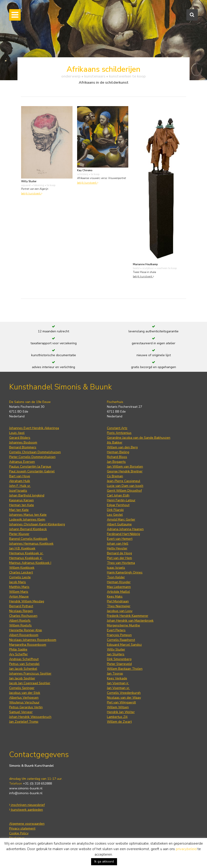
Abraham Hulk (20, 481)
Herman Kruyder (119, 582)
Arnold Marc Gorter (121, 519)
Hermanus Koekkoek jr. (26, 558)
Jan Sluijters (116, 654)
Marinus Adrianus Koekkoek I (30, 563)
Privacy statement (22, 828)
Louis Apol (17, 433)
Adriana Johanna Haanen (125, 529)
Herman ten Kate (22, 505)
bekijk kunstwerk (32, 194)
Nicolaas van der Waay (124, 698)
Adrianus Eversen (22, 462)
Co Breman (115, 476)
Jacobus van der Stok (25, 693)
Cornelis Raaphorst (121, 640)
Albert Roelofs (20, 621)
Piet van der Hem (119, 558)
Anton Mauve (19, 597)
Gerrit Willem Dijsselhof (124, 491)
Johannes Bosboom (23, 442)
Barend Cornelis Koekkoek (28, 539)
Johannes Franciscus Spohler (30, 674)
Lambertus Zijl (117, 717)
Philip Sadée (18, 649)
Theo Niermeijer (119, 606)
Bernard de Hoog (119, 553)
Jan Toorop (115, 674)
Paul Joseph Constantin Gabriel (32, 471)
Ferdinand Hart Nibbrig (123, 534)
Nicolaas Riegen (21, 611)
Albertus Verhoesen (24, 698)
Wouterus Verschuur (24, 702)
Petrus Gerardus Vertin (26, 707)
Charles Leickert (21, 572)
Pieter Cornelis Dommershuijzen (32, 457)
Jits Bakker (115, 442)
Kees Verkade (117, 678)
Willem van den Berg (122, 447)
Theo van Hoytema (121, 563)
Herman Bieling (118, 452)
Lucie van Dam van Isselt (125, 486)
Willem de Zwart (119, 722)
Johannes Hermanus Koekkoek (31, 544)
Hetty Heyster (117, 548)
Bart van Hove (20, 476)
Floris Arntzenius (119, 433)
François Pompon (119, 635)
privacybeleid (186, 849)
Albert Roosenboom (24, 635)
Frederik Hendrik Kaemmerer (128, 616)
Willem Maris (19, 592)
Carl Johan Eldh (118, 495)
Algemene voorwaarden (27, 824)
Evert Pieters (116, 630)
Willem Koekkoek (22, 568)
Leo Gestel (115, 515)
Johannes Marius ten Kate (28, 515)
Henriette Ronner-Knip (26, 630)
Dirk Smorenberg (119, 659)
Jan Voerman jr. (118, 683)
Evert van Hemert (120, 539)
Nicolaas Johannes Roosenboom (33, 640)
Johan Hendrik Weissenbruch (30, 717)
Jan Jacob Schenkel (23, 669)
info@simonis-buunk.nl (26, 793)
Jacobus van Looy (120, 611)
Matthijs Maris (19, 587)
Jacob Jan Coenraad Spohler (30, 683)
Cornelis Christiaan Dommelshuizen (35, 452)
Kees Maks (115, 597)
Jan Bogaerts (116, 462)
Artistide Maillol (118, 592)
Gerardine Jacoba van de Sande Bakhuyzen (139, 438)
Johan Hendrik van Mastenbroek (130, 621)
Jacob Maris (18, 582)
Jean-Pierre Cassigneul (124, 481)
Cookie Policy (19, 833)
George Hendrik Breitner (125, 471)
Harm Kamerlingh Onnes (125, 572)
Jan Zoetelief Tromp (24, 722)
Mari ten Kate (19, 510)
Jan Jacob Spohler (22, 678)
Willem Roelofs (20, 625)
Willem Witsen (118, 707)
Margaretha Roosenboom (28, 645)
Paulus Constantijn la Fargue (30, 467)
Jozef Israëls (18, 491)
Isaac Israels (116, 568)
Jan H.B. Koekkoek (22, 548)
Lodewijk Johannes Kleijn (27, 519)
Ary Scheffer (18, 654)
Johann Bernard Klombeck (28, 529)
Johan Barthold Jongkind (27, 495)
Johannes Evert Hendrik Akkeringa (34, 428)
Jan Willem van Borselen (125, 467)
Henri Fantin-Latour (121, 500)
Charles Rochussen (23, 616)
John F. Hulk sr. (20, 486)
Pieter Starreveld (119, 664)
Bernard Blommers (23, 447)
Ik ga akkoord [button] (104, 861)
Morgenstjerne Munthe (123, 625)
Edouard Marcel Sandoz (124, 645)
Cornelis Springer (22, 688)
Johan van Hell (118, 544)
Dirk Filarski (115, 510)
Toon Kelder (116, 577)
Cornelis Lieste (20, 577)
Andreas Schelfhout (24, 659)
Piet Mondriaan (118, 601)
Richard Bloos (117, 457)
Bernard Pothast (21, 606)
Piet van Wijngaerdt (121, 702)
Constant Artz (117, 428)
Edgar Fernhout (118, 505)
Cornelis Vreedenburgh (124, 693)
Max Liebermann (119, 587)
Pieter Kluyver (19, 534)
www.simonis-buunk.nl (26, 788)
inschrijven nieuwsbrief (27, 805)
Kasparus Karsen (21, 500)
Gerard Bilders (20, 438)
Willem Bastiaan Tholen (125, 669)
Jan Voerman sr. (118, 688)
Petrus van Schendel (24, 664)
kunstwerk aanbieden (26, 810)
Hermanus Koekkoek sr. (26, 553)
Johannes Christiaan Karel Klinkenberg (37, 524)
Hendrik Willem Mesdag (27, 601)
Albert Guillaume (119, 524)
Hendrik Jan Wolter (121, 712)
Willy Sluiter (116, 649)
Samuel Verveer (21, 712)
